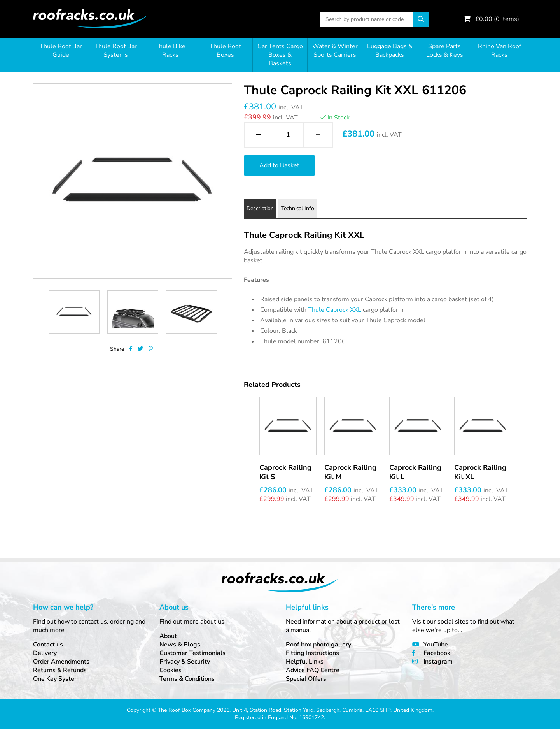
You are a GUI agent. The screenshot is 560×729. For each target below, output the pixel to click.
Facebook (437, 653)
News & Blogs (180, 645)
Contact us (48, 645)
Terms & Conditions (187, 679)
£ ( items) (497, 19)
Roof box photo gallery (318, 645)
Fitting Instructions (312, 653)
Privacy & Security (185, 662)
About (168, 636)
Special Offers (306, 679)
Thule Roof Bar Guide (61, 51)
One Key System (56, 679)
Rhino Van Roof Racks (500, 51)
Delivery (45, 653)
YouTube (436, 645)
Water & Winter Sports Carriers (335, 51)
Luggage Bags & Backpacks (390, 51)
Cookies (171, 670)
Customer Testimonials (192, 653)
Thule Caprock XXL (335, 310)
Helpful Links (305, 662)
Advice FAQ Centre (313, 670)
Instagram (438, 662)
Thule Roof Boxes (225, 51)
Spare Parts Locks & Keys (445, 51)
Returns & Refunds (60, 670)
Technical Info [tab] (298, 208)
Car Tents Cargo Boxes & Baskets (280, 55)
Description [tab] (260, 208)
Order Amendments (61, 662)
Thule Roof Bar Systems (116, 51)
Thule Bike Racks (170, 51)
